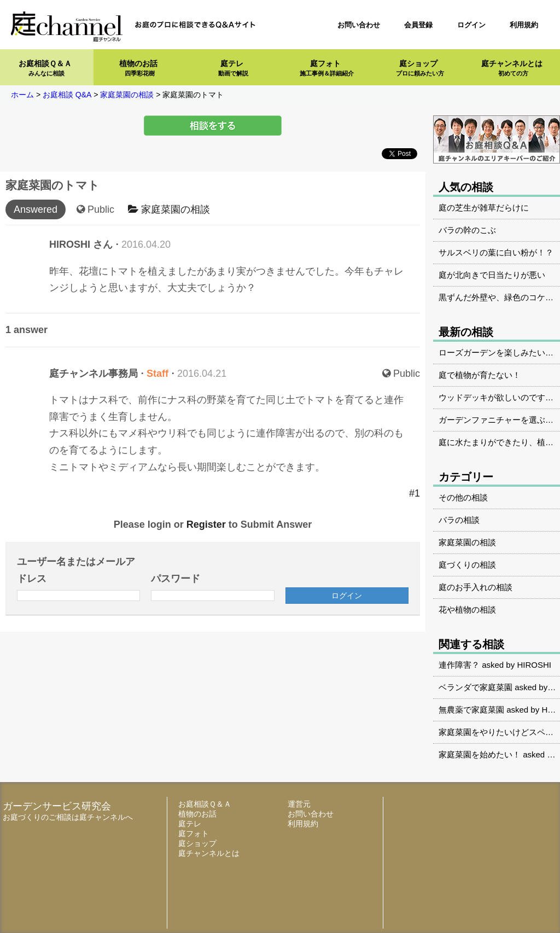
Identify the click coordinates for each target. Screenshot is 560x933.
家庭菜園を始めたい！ (480, 754)
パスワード (176, 579)
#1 (415, 493)
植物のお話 (138, 68)
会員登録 (418, 25)
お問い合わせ (359, 25)
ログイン (471, 25)
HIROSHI (534, 665)
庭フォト (327, 68)
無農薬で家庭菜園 (471, 710)
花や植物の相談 (467, 610)
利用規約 (524, 25)
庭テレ (233, 68)
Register (206, 524)
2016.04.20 (146, 244)
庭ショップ (420, 68)
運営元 (299, 804)
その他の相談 (463, 497)
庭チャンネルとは (512, 68)
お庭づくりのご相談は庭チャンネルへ (68, 817)
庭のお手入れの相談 (476, 587)
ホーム (22, 95)
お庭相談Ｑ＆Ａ (45, 68)
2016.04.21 (202, 374)
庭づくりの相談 (467, 565)
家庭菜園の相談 (169, 209)
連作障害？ (459, 665)
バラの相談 (459, 520)
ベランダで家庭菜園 (476, 687)
